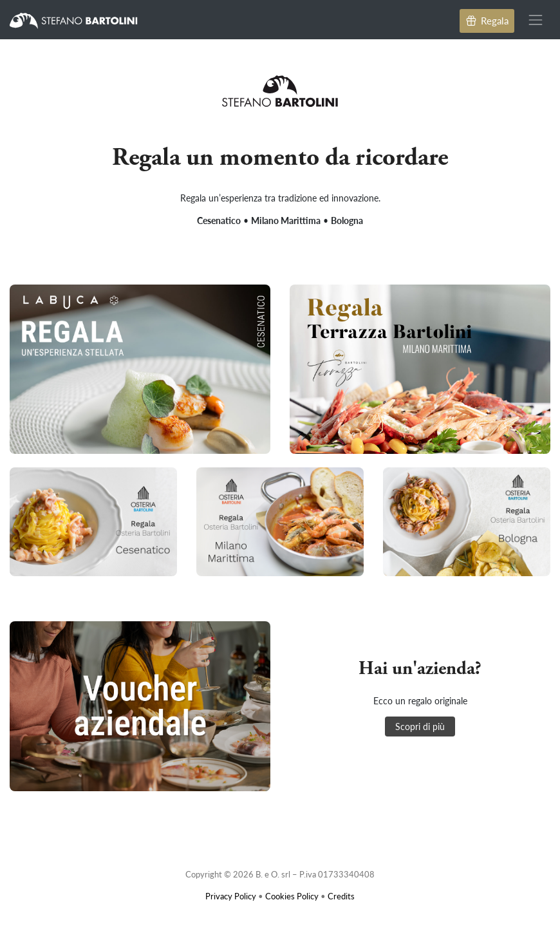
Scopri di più (420, 726)
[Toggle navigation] (536, 20)
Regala (487, 20)
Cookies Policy (292, 896)
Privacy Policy (231, 896)
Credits (341, 896)
